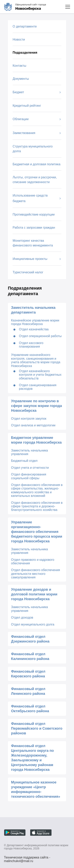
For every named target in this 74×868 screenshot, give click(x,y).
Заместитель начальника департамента (33, 310)
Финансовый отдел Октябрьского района (30, 709)
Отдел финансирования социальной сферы (29, 476)
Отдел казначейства (34, 329)
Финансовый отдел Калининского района (30, 656)
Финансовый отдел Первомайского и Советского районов (37, 728)
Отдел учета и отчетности (30, 468)
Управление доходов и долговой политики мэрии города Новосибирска (34, 594)
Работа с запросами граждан (34, 228)
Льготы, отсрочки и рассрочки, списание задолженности (35, 180)
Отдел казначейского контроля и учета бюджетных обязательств (40, 375)
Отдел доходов (22, 617)
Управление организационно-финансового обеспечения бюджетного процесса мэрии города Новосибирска (37, 532)
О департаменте (25, 26)
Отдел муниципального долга (33, 624)
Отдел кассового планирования (31, 345)
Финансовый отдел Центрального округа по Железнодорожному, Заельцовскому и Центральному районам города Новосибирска (32, 758)
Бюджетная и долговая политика (37, 164)
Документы (21, 79)
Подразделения (25, 53)
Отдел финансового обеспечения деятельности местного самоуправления (36, 574)
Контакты (19, 66)
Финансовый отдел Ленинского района (28, 691)
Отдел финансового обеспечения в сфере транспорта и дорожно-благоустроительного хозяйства (37, 506)
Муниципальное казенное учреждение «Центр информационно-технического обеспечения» (36, 789)
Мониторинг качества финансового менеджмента (33, 243)
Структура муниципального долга (33, 149)
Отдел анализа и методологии (33, 425)
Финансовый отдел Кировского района (28, 674)
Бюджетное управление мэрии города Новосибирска (36, 440)
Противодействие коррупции (34, 214)
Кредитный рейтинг (27, 106)
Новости (19, 39)
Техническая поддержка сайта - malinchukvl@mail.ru (27, 858)
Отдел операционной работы (40, 336)
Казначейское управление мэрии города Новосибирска (35, 322)
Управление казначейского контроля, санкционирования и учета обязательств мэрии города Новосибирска (36, 360)
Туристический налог (28, 272)
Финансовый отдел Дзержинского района (30, 639)
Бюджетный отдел (24, 461)
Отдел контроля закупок (29, 419)
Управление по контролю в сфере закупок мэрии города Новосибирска (37, 406)
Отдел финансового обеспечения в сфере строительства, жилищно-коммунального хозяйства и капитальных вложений (37, 490)
